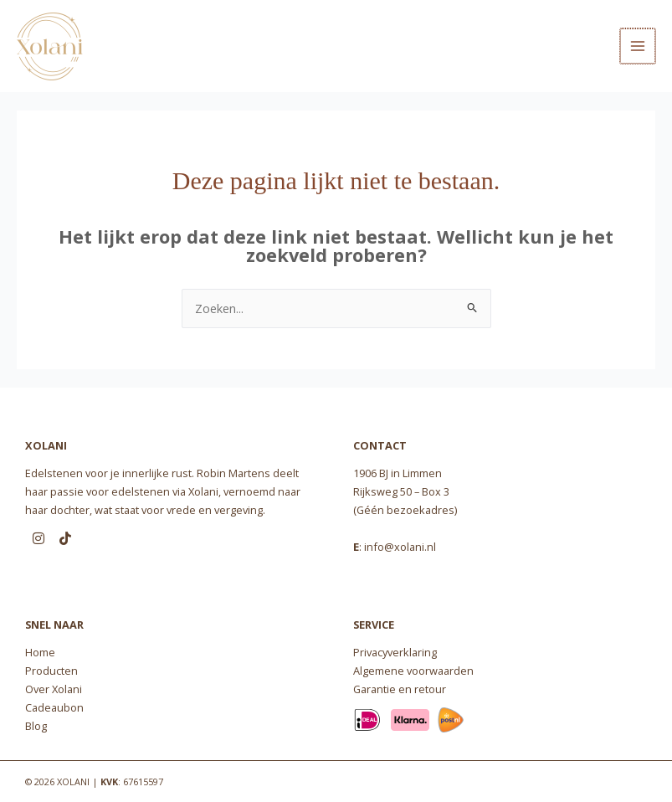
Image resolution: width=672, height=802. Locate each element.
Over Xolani (54, 689)
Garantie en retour (400, 689)
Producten (51, 671)
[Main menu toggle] (639, 46)
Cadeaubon (54, 707)
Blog (36, 726)
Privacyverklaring (395, 652)
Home (40, 652)
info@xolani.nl (400, 547)
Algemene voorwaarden (413, 671)
